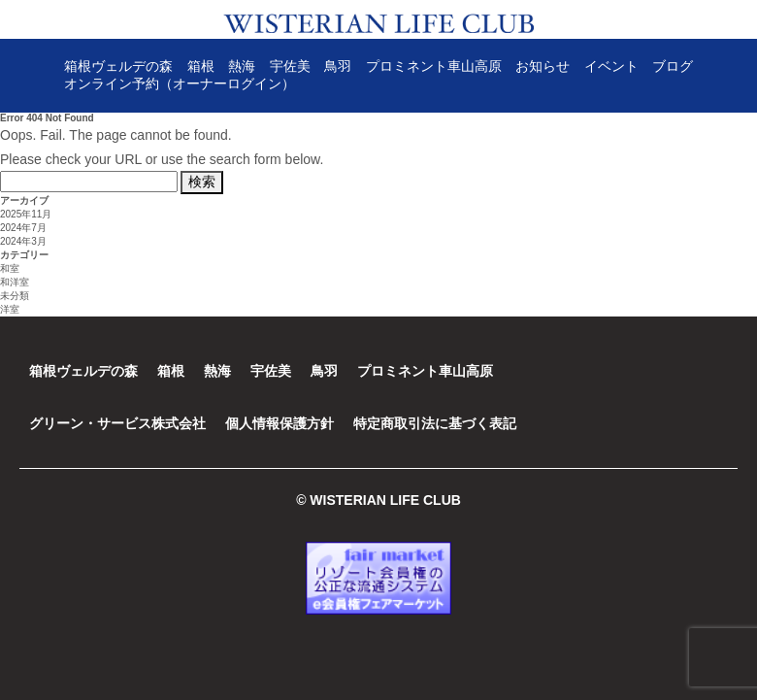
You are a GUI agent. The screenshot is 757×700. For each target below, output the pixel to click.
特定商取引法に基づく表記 (435, 423)
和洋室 (15, 282)
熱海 (242, 66)
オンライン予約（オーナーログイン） (180, 83)
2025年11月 (26, 214)
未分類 (15, 296)
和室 (10, 268)
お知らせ (543, 66)
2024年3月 (23, 241)
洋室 (10, 309)
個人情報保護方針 (280, 423)
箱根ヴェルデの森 (118, 66)
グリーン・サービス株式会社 (117, 423)
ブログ (673, 66)
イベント (611, 66)
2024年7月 (23, 228)
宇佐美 (290, 66)
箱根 (201, 66)
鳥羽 (338, 66)
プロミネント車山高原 (434, 66)
